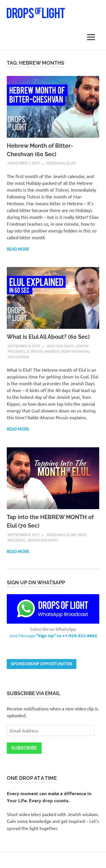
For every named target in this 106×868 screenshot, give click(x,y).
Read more (18, 249)
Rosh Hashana (75, 351)
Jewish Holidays (43, 540)
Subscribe (24, 748)
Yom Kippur (18, 357)
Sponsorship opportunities (42, 664)
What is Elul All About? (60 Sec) (48, 337)
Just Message (53, 635)
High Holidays (60, 346)
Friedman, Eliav (61, 163)
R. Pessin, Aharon (43, 351)
